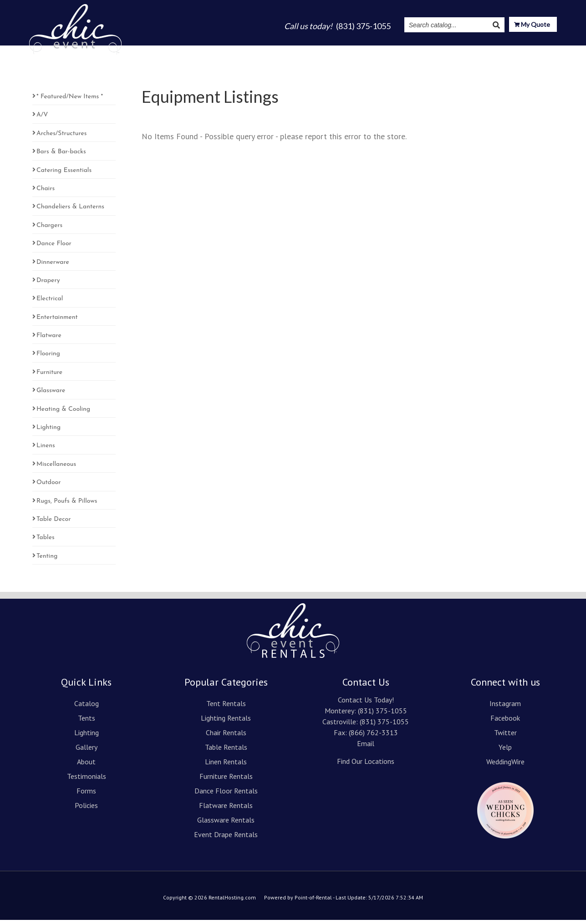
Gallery (323, 51)
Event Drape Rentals (226, 838)
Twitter (505, 737)
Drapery (48, 285)
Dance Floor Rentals (226, 795)
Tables (46, 542)
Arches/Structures (61, 138)
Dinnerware (53, 266)
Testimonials (399, 51)
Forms (86, 795)
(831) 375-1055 (382, 715)
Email (366, 747)
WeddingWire (505, 766)
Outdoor (49, 487)
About (356, 51)
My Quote (532, 25)
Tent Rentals (226, 707)
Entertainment (57, 321)
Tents (252, 51)
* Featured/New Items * (70, 101)
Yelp (505, 751)
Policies (86, 809)
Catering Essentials (64, 174)
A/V (42, 119)
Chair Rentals (226, 737)
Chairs (46, 193)
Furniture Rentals (226, 780)
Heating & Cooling (63, 413)
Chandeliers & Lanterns (70, 211)
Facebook (505, 722)
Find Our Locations (366, 765)
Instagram (448, 51)
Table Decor (54, 523)
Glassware (51, 395)
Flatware (49, 340)
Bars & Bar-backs (61, 156)
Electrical (50, 303)
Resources (497, 51)
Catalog (219, 51)
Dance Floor (54, 248)
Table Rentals (226, 751)
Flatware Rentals (226, 809)
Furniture (49, 376)
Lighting (287, 51)
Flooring (48, 358)
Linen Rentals (226, 766)
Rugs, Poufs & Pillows (67, 505)
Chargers (49, 230)
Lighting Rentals (226, 722)
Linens (46, 450)
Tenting (47, 560)
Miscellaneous (56, 468)
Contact (542, 51)
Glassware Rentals (226, 824)
